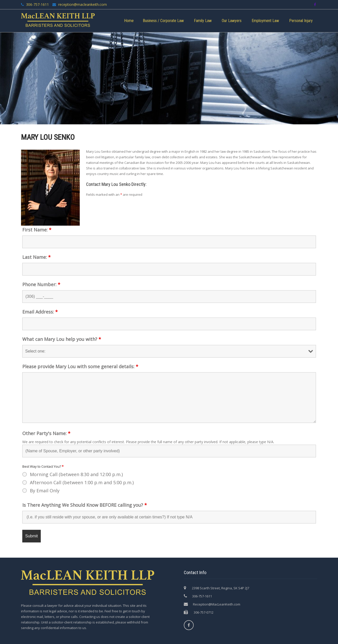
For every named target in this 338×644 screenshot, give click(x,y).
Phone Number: (41, 284)
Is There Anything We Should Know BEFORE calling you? (85, 505)
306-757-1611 (37, 4)
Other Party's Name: (46, 433)
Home (129, 21)
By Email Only (45, 491)
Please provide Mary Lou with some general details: (80, 366)
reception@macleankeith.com (82, 4)
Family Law (203, 21)
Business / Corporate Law (163, 21)
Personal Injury (301, 21)
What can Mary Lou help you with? (62, 339)
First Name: (37, 230)
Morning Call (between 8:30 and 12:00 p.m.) (76, 474)
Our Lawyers (232, 21)
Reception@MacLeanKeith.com (217, 604)
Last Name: (36, 257)
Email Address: (40, 312)
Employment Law (265, 21)
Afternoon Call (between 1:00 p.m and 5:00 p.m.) (82, 482)
